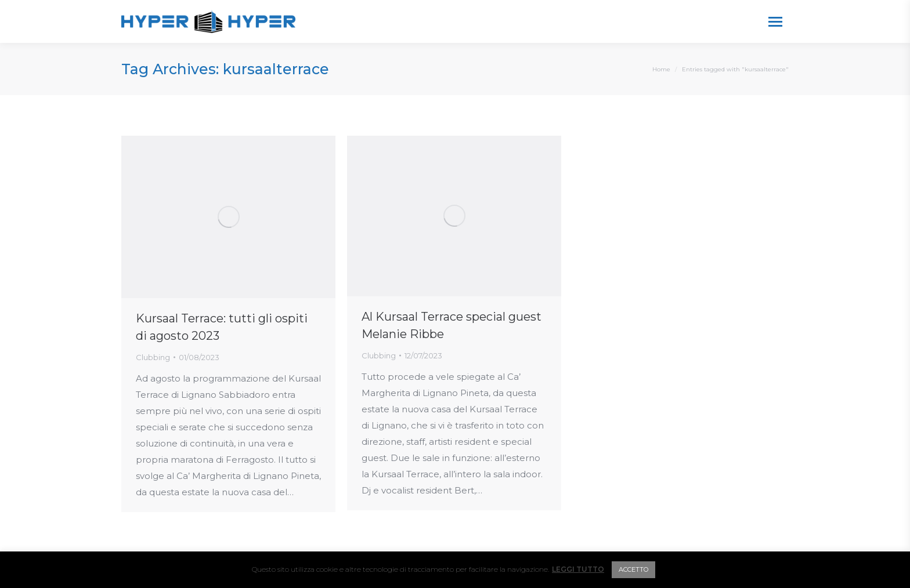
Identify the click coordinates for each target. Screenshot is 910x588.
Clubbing (153, 357)
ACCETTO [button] (633, 569)
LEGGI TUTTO (578, 569)
